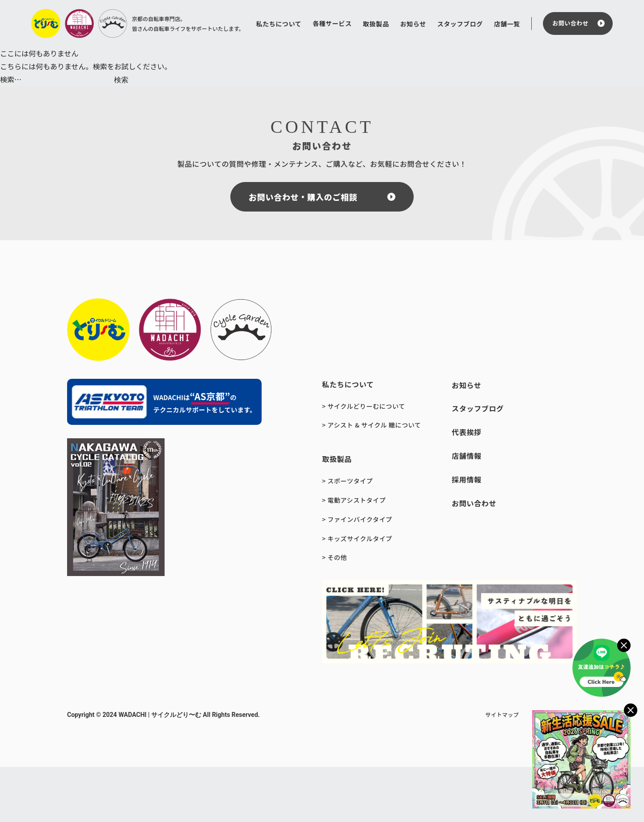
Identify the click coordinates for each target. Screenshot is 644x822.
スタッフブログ (460, 24)
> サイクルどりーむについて (364, 406)
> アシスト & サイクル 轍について (371, 425)
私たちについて (279, 24)
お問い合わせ (570, 23)
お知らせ (413, 24)
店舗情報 (467, 456)
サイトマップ (502, 714)
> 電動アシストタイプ (354, 500)
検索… (11, 79)
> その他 (335, 557)
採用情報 (467, 479)
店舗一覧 (507, 24)
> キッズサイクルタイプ (357, 538)
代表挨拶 (467, 432)
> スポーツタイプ (347, 481)
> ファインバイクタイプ (357, 519)
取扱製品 (376, 24)
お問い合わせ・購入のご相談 (303, 197)
